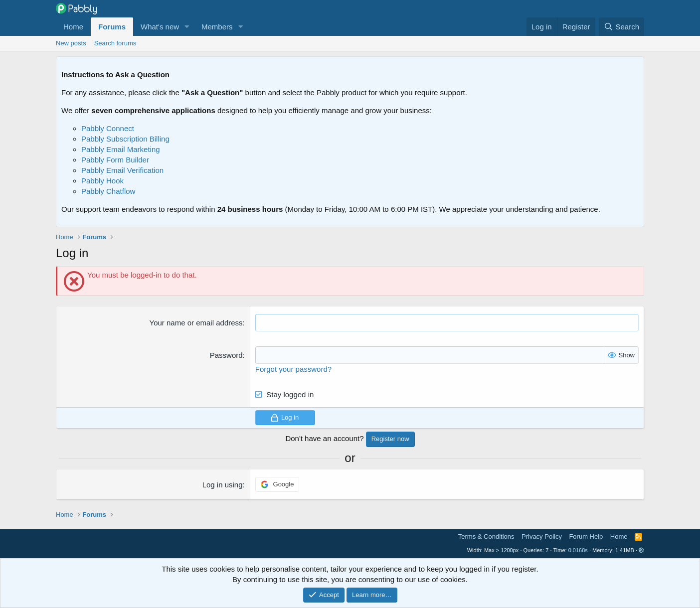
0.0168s (578, 550)
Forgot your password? (293, 369)
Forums (112, 27)
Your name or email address (196, 323)
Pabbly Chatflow (108, 191)
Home (73, 27)
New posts (71, 43)
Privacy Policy (542, 536)
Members (217, 27)
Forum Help (586, 536)
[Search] (621, 27)
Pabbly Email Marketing (121, 149)
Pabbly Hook (102, 181)
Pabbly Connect (108, 128)
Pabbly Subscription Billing (125, 139)
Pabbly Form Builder (115, 160)
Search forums (115, 43)
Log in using (223, 485)
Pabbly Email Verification (122, 170)
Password (226, 355)
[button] (187, 27)
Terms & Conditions (486, 536)
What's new (160, 27)
